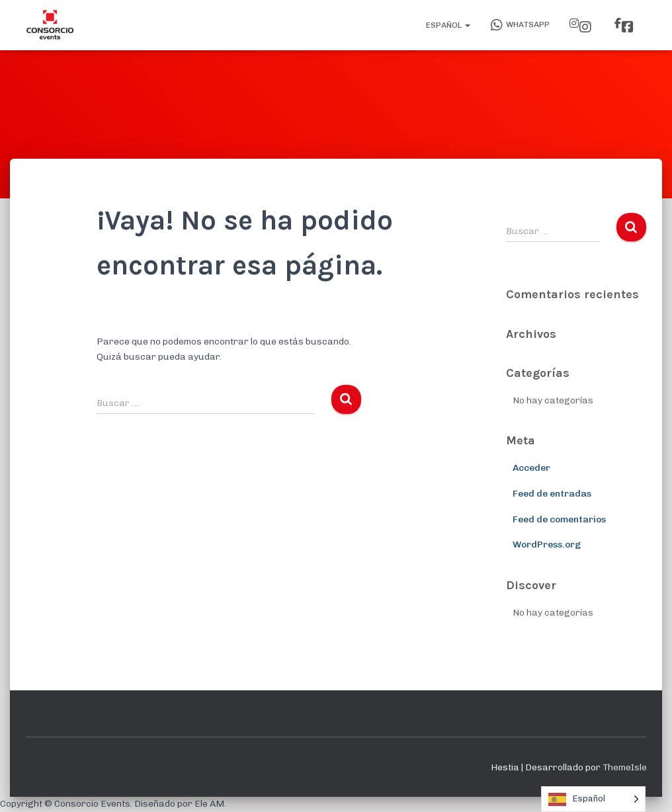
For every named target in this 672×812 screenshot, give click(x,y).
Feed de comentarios (559, 519)
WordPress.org (547, 545)
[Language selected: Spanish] (593, 799)
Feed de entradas (552, 494)
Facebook (628, 27)
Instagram (585, 27)
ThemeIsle (625, 767)
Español (447, 25)
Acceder (531, 468)
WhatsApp (520, 25)
